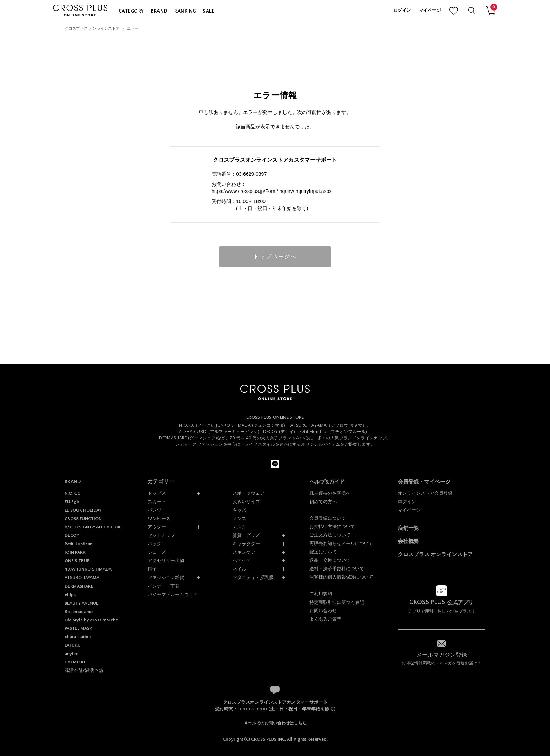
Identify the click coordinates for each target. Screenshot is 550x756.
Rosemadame (79, 612)
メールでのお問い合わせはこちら (275, 723)
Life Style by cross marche (91, 620)
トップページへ (275, 256)
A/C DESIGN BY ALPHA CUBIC (94, 527)
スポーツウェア (249, 493)
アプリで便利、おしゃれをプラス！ (442, 606)
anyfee (71, 654)
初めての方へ (323, 502)
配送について (323, 552)
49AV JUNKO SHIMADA (88, 569)
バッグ (155, 544)
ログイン (402, 10)
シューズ (157, 552)
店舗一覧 (408, 528)
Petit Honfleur (78, 544)
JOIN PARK (75, 552)
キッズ (239, 510)
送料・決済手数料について (337, 569)
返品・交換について (330, 560)
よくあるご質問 (325, 619)
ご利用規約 (321, 593)
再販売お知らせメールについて (341, 543)
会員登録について (328, 518)
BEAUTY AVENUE (82, 603)
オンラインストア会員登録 (425, 493)
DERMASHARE (79, 586)
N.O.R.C (72, 493)
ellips (70, 595)
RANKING (185, 11)
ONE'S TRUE (77, 561)
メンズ (239, 518)
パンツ (155, 510)
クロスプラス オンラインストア (92, 28)
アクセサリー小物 (166, 561)
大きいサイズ (246, 502)
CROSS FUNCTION (83, 519)
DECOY (72, 535)
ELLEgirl (73, 502)
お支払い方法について (332, 526)
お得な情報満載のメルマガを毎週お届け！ (442, 658)
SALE (209, 11)
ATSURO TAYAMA (82, 578)
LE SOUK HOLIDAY (83, 510)
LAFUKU (73, 645)
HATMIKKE (75, 662)
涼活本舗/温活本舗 (84, 670)
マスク (239, 527)
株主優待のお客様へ (330, 493)
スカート (157, 502)
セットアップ (161, 535)
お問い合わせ (323, 611)
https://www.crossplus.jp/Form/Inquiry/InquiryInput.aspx (271, 191)
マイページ (430, 10)
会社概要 (408, 541)
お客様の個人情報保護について (341, 577)
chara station (78, 637)
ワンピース (159, 518)
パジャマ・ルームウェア (173, 595)
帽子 (152, 569)
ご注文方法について (330, 535)
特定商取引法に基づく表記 (337, 602)
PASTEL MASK (78, 628)
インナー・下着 (164, 586)
